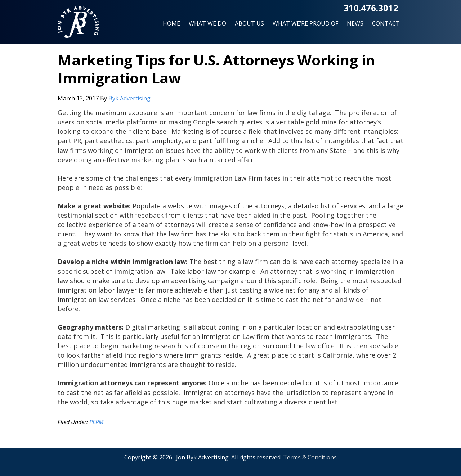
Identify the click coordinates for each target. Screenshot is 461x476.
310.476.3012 (371, 8)
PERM (96, 422)
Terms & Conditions (310, 457)
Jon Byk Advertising (78, 25)
